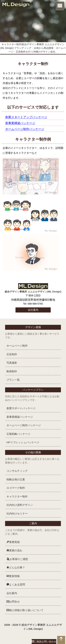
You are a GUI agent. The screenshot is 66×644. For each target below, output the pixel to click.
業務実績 (13, 542)
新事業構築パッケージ (20, 123)
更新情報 (13, 576)
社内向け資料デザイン (20, 505)
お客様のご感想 (17, 559)
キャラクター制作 (17, 496)
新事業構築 (20, 417)
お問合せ (13, 602)
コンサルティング (17, 471)
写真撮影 (12, 363)
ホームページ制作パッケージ (25, 129)
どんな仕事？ (16, 567)
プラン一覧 (13, 380)
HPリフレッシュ (23, 442)
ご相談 (44, 642)
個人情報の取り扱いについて (25, 610)
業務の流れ (14, 550)
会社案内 (33, 310)
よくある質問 (16, 585)
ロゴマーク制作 (16, 488)
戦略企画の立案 (16, 479)
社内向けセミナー (17, 513)
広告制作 (12, 354)
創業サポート (21, 408)
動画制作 (12, 371)
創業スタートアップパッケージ (26, 117)
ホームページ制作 (17, 346)
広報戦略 (18, 434)
